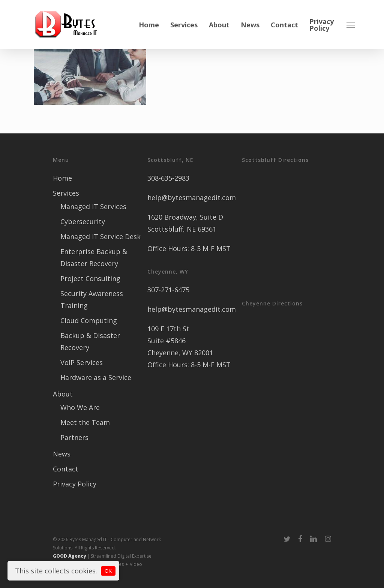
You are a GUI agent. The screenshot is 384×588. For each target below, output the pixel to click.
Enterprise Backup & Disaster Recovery (94, 257)
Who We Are (80, 407)
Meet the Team (85, 422)
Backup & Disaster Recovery (90, 341)
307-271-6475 (168, 290)
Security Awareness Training (92, 299)
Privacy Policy (75, 484)
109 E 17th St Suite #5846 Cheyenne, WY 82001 (180, 341)
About (63, 394)
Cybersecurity (83, 221)
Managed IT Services (93, 206)
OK (108, 571)
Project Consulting (90, 278)
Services (66, 193)
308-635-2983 (168, 178)
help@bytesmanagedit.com (192, 197)
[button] (351, 25)
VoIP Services (82, 362)
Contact (66, 469)
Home (62, 178)
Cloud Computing (89, 320)
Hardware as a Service (96, 377)
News (62, 454)
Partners (74, 437)
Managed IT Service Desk (100, 236)
